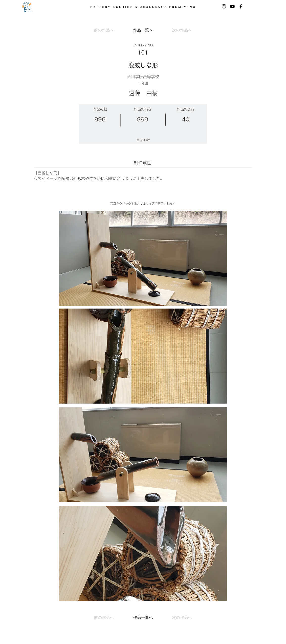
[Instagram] (224, 6)
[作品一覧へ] (143, 30)
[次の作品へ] (176, 30)
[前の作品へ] (110, 30)
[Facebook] (241, 6)
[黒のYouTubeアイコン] (232, 6)
